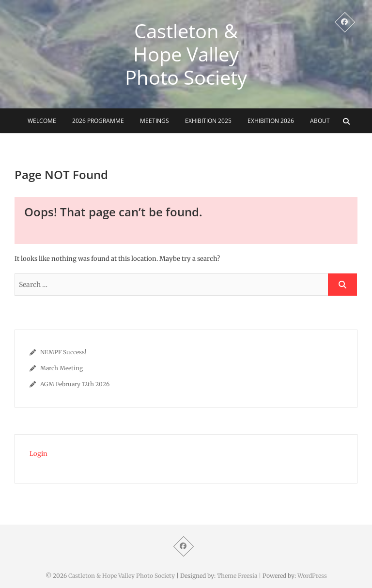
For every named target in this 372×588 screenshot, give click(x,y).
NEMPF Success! (63, 352)
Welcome (42, 121)
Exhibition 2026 (271, 121)
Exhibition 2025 (208, 121)
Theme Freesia (237, 576)
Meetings (155, 121)
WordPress (312, 576)
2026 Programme (98, 121)
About (320, 121)
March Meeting (62, 368)
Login (39, 454)
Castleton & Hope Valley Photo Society (186, 54)
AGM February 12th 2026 (75, 384)
